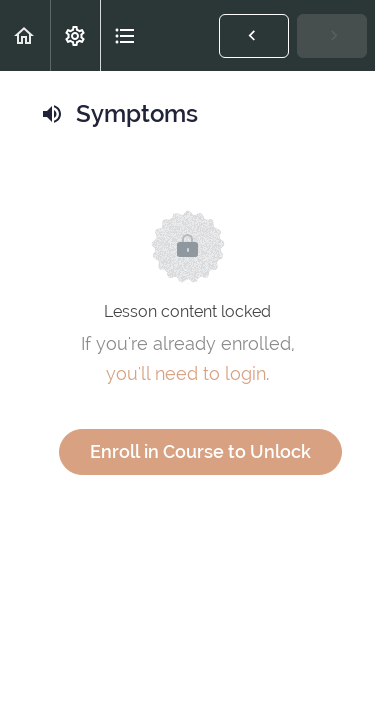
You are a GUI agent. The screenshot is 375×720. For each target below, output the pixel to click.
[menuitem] (75, 35)
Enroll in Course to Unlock (200, 451)
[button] (25, 35)
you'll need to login (186, 373)
